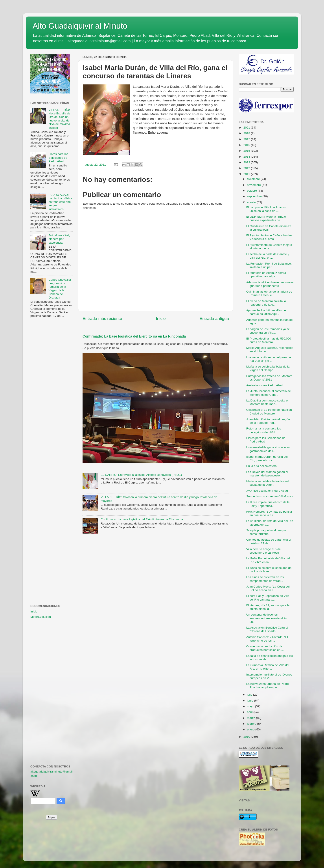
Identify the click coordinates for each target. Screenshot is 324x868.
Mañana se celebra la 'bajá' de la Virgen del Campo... (268, 368)
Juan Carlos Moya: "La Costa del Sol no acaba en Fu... (268, 588)
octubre (252, 191)
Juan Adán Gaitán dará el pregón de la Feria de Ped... (268, 421)
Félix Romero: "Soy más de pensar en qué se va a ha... (269, 513)
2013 (247, 162)
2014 (247, 157)
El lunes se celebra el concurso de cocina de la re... (269, 570)
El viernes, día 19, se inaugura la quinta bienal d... (268, 607)
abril (250, 712)
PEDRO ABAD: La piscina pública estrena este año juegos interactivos (60, 202)
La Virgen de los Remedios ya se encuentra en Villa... (268, 331)
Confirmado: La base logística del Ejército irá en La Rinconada (134, 336)
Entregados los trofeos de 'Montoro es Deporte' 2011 (269, 378)
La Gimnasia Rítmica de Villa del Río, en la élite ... (268, 667)
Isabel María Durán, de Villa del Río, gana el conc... (267, 458)
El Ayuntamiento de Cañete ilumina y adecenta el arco (269, 237)
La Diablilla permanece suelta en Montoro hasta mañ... (268, 402)
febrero (252, 724)
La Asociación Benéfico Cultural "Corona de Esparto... (267, 629)
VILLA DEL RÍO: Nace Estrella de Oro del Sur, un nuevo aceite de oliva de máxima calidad (59, 119)
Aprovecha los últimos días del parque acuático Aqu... (266, 312)
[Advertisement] (52, 393)
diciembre (254, 179)
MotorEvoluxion (41, 617)
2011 (247, 174)
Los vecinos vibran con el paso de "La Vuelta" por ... (269, 359)
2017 (247, 139)
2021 (247, 128)
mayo (251, 706)
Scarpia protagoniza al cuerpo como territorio (266, 532)
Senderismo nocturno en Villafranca (270, 496)
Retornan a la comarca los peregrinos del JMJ (264, 430)
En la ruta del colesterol (262, 466)
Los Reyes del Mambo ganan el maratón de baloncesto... (267, 474)
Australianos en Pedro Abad (265, 385)
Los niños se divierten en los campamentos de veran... (265, 579)
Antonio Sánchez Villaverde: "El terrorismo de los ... (267, 639)
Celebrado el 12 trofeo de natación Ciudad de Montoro (269, 412)
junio (250, 701)
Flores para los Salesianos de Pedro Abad (58, 158)
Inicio (161, 318)
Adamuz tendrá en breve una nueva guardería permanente (270, 284)
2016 (247, 145)
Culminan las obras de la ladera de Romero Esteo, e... (269, 293)
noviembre (254, 185)
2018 (247, 133)
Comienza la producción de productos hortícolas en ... (265, 648)
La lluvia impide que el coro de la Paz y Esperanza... (268, 504)
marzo (251, 718)
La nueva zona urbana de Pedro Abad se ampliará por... (268, 686)
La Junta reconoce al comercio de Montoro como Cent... (269, 393)
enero (251, 729)
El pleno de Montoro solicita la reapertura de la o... (266, 303)
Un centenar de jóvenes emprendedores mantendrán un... (267, 618)
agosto (252, 202)
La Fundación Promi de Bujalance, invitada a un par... (269, 265)
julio (250, 695)
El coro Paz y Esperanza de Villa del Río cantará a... (268, 598)
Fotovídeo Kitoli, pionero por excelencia (59, 239)
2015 (247, 151)
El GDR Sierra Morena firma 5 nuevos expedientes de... (266, 218)
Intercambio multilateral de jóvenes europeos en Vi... (269, 676)
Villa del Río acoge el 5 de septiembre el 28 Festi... (264, 551)
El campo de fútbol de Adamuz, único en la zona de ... (267, 209)
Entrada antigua (214, 318)
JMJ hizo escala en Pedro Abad (267, 491)
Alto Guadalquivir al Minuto (80, 26)
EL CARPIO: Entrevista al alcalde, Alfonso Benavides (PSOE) (141, 475)
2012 (247, 168)
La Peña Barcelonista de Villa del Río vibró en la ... (268, 560)
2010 (247, 737)
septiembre (255, 196)
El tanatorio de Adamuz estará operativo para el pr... (266, 275)
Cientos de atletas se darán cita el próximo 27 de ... (269, 541)
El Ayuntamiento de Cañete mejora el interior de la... (269, 247)
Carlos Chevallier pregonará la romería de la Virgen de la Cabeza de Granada (60, 289)
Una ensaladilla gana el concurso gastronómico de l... (268, 449)
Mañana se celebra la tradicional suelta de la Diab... (268, 483)
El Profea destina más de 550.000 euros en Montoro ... (269, 340)
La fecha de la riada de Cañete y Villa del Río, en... (268, 256)
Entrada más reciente (102, 318)
